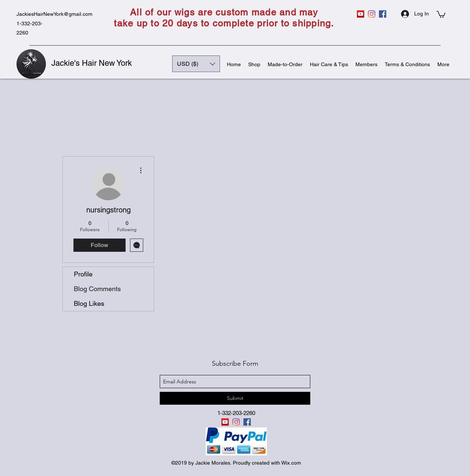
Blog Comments (97, 289)
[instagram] (372, 14)
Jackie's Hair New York (92, 63)
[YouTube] (361, 14)
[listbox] (196, 64)
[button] (441, 14)
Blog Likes (89, 303)
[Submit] (235, 398)
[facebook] (383, 14)
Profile (83, 274)
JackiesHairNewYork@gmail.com (55, 14)
